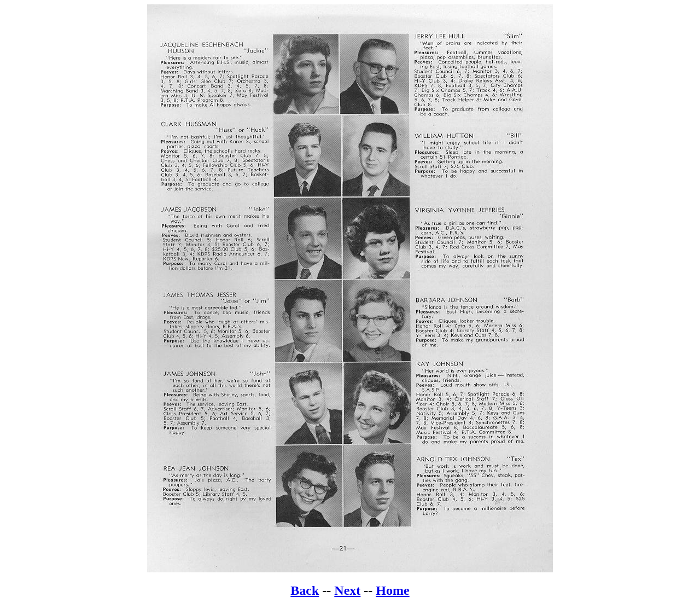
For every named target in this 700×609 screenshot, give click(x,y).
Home (392, 590)
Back (305, 590)
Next (347, 590)
